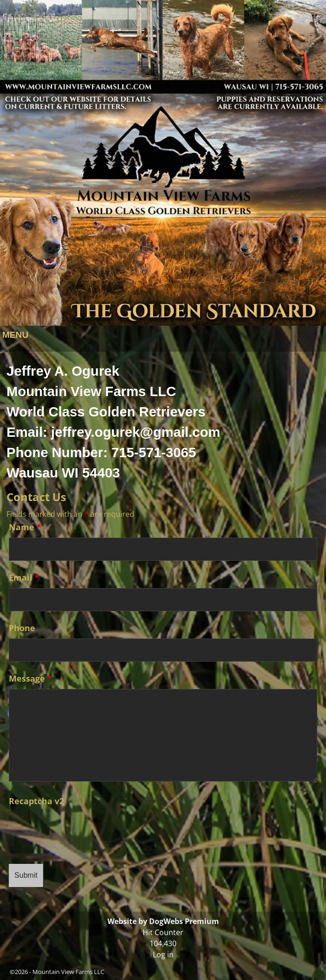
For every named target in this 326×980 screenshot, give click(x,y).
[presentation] (79, 830)
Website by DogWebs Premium (163, 921)
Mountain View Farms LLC (68, 972)
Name (25, 527)
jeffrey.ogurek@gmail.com (135, 432)
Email (24, 577)
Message (30, 678)
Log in (163, 955)
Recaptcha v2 (36, 801)
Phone (22, 628)
